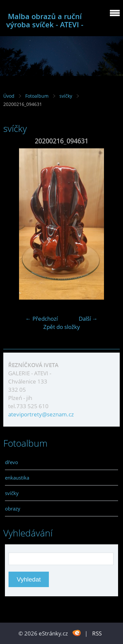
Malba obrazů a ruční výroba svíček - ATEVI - (45, 20)
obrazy (13, 508)
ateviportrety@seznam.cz (41, 414)
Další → (88, 319)
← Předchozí (42, 319)
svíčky (66, 96)
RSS (97, 633)
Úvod (9, 96)
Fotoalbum (37, 96)
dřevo (11, 462)
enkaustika (17, 478)
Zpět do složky (62, 327)
